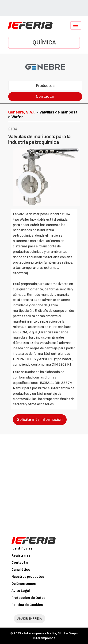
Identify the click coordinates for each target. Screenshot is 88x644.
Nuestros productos (28, 577)
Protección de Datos (28, 598)
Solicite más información (40, 420)
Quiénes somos (24, 584)
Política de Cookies (27, 605)
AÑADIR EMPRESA (30, 619)
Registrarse (21, 556)
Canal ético (21, 570)
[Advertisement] (44, 483)
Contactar (45, 96)
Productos (45, 86)
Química (44, 43)
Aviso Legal (21, 591)
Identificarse (22, 548)
